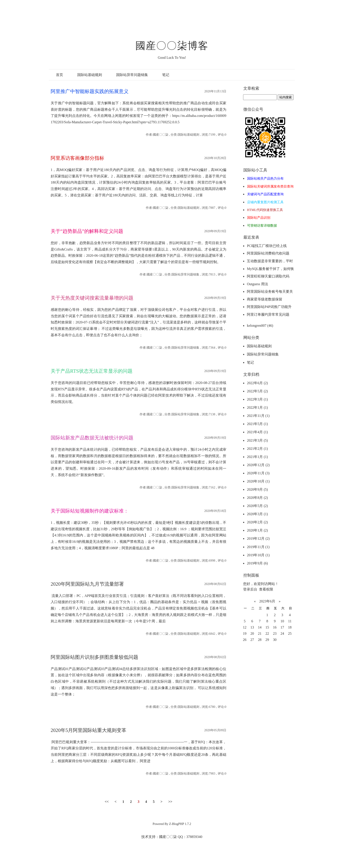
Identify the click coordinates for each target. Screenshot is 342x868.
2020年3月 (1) (257, 514)
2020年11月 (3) (258, 473)
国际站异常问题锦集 (132, 75)
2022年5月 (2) (257, 391)
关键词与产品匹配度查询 (265, 194)
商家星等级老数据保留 (265, 299)
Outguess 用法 (257, 284)
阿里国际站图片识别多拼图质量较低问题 (94, 657)
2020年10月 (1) (258, 481)
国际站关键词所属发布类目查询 (270, 186)
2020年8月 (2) (257, 498)
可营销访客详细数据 (262, 226)
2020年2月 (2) (257, 522)
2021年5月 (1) (257, 424)
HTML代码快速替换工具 (265, 210)
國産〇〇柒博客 (172, 46)
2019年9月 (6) (257, 563)
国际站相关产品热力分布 (265, 179)
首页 (60, 75)
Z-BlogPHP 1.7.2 (180, 824)
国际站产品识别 (259, 218)
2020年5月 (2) (257, 506)
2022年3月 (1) (257, 399)
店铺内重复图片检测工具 (265, 202)
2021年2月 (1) (257, 449)
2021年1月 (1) (257, 457)
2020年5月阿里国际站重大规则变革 (88, 730)
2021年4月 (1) (257, 432)
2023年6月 (267, 601)
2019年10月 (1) (258, 555)
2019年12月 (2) (258, 538)
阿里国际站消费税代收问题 (268, 253)
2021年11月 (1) (258, 416)
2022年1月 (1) (257, 407)
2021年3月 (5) (257, 440)
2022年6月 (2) (257, 383)
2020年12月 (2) (258, 465)
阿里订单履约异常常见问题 (268, 314)
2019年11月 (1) (258, 547)
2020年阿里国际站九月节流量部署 (87, 584)
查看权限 (266, 589)
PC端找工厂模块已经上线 (267, 246)
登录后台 (250, 589)
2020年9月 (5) (257, 489)
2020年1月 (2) (257, 530)
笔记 (166, 75)
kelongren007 (260, 326)
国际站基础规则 (90, 75)
